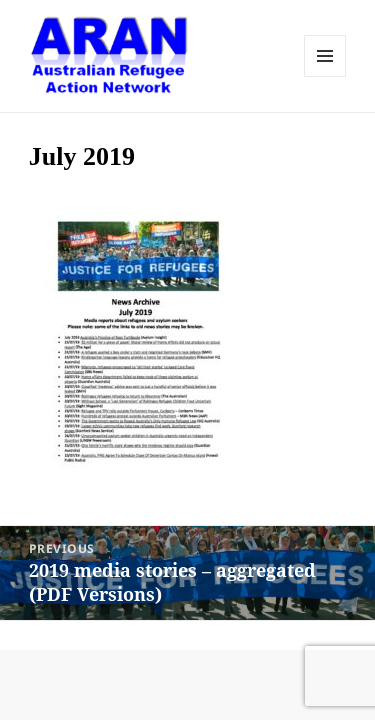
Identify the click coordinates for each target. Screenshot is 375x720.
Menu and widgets (325, 56)
